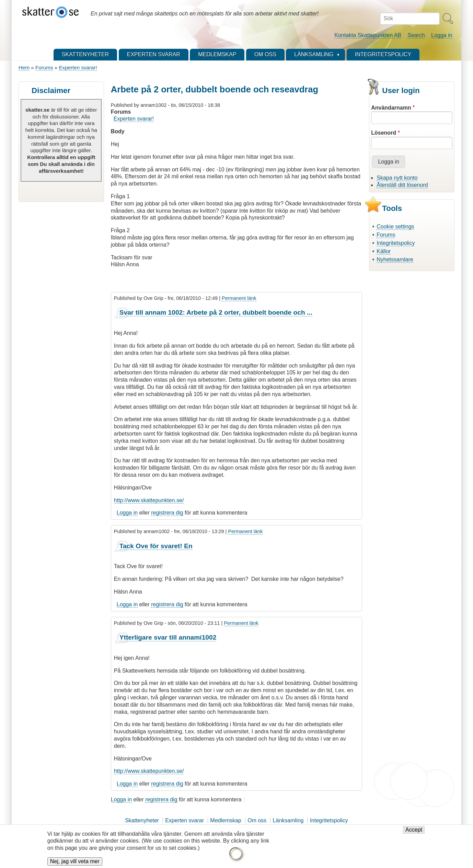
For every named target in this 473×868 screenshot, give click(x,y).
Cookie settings (395, 227)
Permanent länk (239, 298)
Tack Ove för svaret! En (156, 546)
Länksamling (288, 820)
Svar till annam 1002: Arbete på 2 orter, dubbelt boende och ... (216, 312)
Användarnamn (391, 108)
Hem (24, 67)
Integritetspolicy (396, 243)
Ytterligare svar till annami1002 (168, 637)
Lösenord (384, 133)
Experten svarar (184, 820)
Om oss (257, 820)
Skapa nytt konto (397, 178)
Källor (384, 251)
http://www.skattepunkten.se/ (149, 500)
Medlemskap (226, 820)
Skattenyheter (142, 820)
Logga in (442, 35)
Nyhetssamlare (395, 260)
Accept (414, 834)
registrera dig (167, 513)
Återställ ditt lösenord (402, 185)
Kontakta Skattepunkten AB (368, 35)
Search (416, 35)
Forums (44, 67)
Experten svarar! (78, 67)
